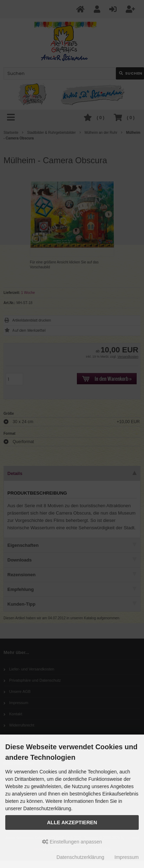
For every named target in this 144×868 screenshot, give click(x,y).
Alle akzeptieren (72, 822)
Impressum (127, 857)
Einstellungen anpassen (72, 842)
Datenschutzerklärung (80, 857)
